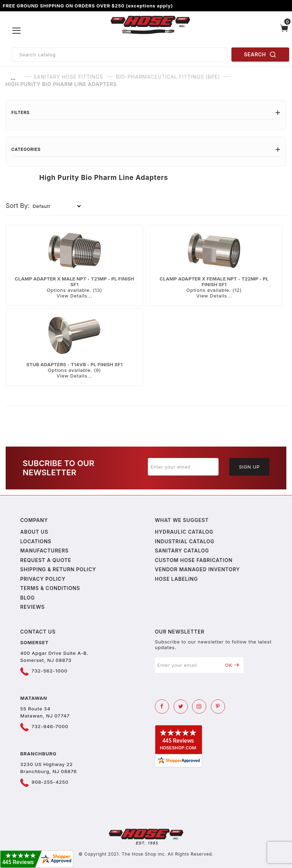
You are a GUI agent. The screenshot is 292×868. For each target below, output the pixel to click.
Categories (146, 149)
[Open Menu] (17, 31)
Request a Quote (46, 560)
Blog (27, 598)
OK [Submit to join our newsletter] (232, 665)
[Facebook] (162, 707)
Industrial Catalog (185, 541)
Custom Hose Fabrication (194, 560)
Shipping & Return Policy (58, 569)
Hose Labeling (176, 579)
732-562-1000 (49, 671)
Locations (36, 541)
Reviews (32, 607)
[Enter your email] (183, 467)
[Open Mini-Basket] (284, 31)
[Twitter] (181, 707)
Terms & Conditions (50, 588)
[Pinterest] (218, 707)
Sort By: (18, 206)
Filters (146, 112)
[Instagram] (199, 707)
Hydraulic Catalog (184, 532)
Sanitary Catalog (182, 551)
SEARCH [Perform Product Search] (260, 55)
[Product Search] (120, 55)
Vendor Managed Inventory (197, 569)
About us (34, 532)
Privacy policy (43, 579)
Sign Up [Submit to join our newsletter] (249, 467)
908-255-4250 (50, 782)
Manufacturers (44, 551)
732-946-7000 (50, 726)
